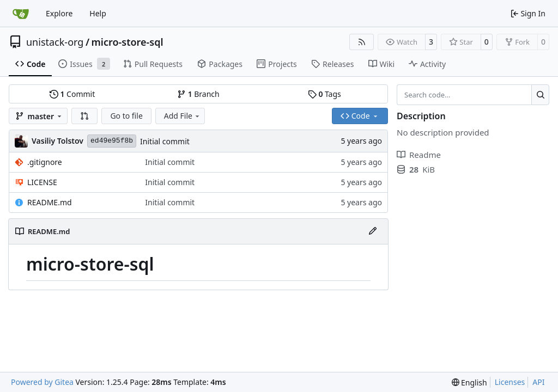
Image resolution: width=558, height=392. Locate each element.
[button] (84, 116)
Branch (198, 94)
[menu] (469, 382)
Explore (59, 13)
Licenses (510, 382)
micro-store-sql (128, 42)
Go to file (126, 116)
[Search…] (540, 95)
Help (98, 13)
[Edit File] (373, 231)
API (538, 382)
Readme (419, 155)
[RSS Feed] (362, 42)
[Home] (21, 14)
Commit (72, 94)
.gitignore (45, 162)
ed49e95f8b (112, 141)
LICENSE (42, 182)
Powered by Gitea (42, 382)
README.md (50, 202)
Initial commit (165, 141)
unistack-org (55, 42)
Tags (325, 94)
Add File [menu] (183, 116)
